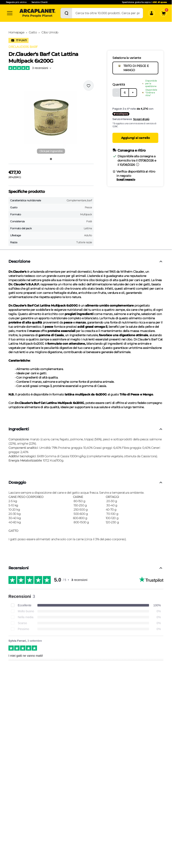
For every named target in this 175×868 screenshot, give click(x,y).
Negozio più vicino (16, 2)
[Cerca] (66, 13)
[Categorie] (10, 13)
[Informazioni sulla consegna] (138, 164)
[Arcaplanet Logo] (37, 13)
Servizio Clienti (40, 2)
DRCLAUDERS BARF (23, 47)
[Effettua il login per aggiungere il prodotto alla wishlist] (89, 86)
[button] (51, 117)
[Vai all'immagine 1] (51, 159)
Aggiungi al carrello (135, 138)
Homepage (16, 32)
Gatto (33, 32)
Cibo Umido (50, 32)
